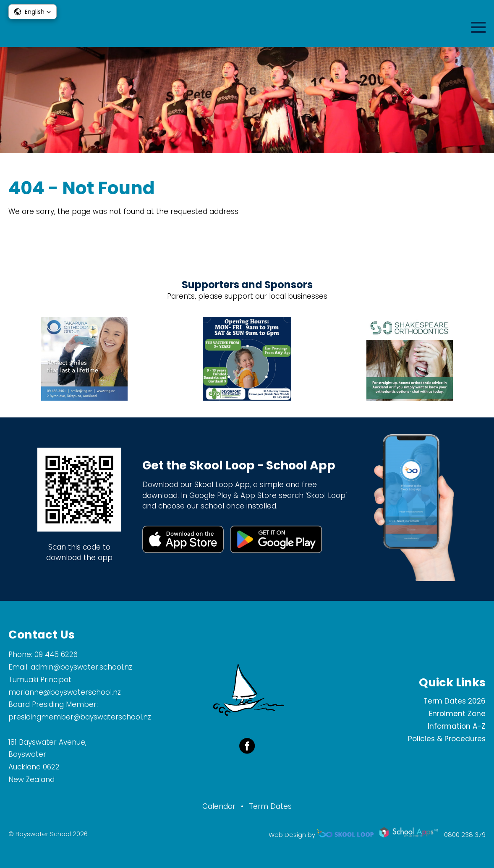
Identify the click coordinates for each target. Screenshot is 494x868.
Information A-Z (457, 726)
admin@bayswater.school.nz (81, 667)
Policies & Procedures (447, 739)
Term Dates (270, 806)
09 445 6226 (56, 654)
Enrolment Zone (457, 714)
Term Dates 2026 (455, 701)
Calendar (219, 806)
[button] (33, 12)
